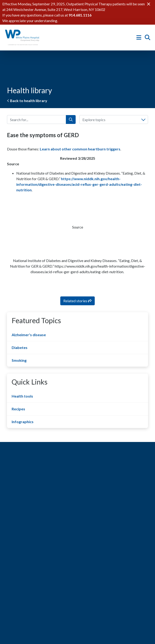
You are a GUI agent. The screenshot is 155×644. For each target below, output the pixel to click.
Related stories (77, 301)
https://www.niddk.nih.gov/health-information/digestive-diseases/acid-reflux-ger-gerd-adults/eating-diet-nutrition (79, 184)
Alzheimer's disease (29, 335)
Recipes (18, 409)
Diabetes (20, 347)
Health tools (22, 396)
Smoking (19, 360)
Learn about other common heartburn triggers (80, 149)
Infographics (23, 422)
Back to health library (27, 101)
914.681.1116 (80, 15)
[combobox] (114, 120)
